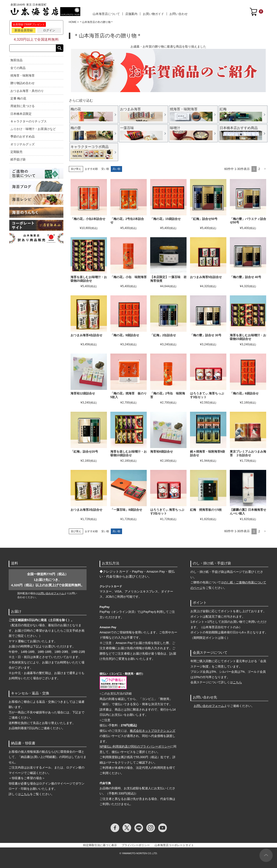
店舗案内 (131, 14)
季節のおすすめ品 (23, 136)
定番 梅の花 (18, 98)
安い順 (105, 169)
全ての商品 (18, 68)
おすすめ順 (91, 169)
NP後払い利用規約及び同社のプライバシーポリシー (135, 746)
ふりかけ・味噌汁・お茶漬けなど (33, 129)
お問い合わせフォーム (51, 593)
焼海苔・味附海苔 (23, 75)
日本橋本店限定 (21, 114)
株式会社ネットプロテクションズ (153, 731)
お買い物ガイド (153, 14)
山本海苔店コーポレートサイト (174, 845)
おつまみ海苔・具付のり (27, 91)
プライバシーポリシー (136, 845)
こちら (25, 794)
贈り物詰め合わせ (23, 83)
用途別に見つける (23, 106)
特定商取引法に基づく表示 (100, 845)
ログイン (49, 30)
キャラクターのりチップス (29, 121)
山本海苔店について (106, 14)
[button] (265, 169)
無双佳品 (16, 60)
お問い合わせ (179, 14)
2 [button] (259, 169)
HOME (73, 22)
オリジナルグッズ (23, 144)
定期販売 (16, 152)
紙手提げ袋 (18, 159)
